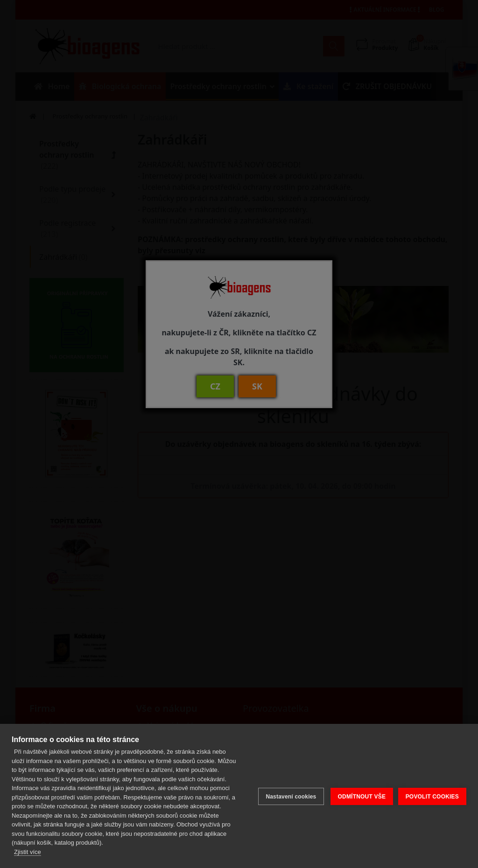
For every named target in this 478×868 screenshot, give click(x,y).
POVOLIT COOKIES (432, 796)
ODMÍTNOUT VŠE (360, 796)
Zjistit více (28, 852)
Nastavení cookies (289, 796)
